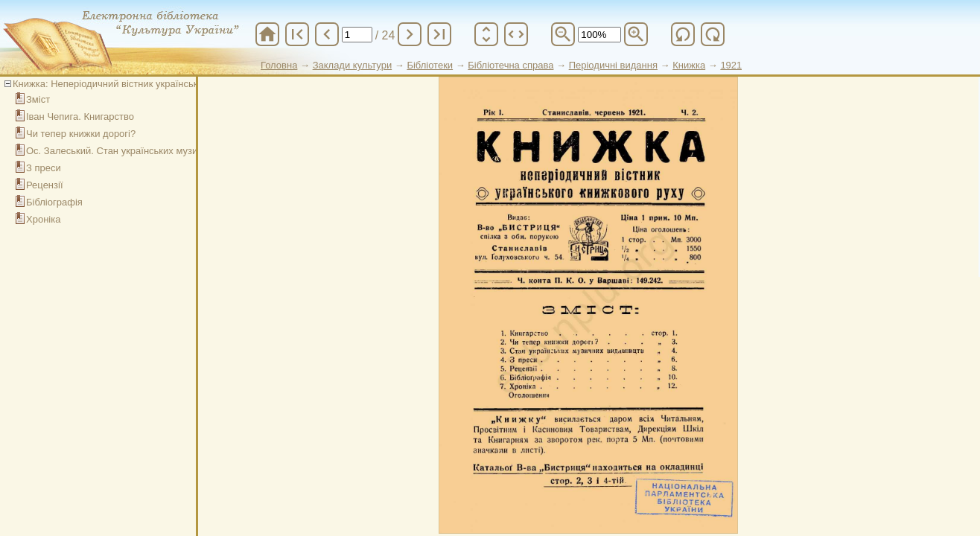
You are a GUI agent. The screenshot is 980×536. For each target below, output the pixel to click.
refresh (683, 34)
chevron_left (327, 34)
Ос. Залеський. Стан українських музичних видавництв (150, 151)
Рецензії (45, 185)
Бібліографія (54, 202)
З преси (44, 168)
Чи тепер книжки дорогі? (81, 134)
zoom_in (636, 34)
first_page (297, 34)
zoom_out (563, 34)
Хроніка (43, 219)
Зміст (38, 99)
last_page (439, 34)
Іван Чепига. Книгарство (80, 117)
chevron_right (410, 34)
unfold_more (486, 34)
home (267, 34)
